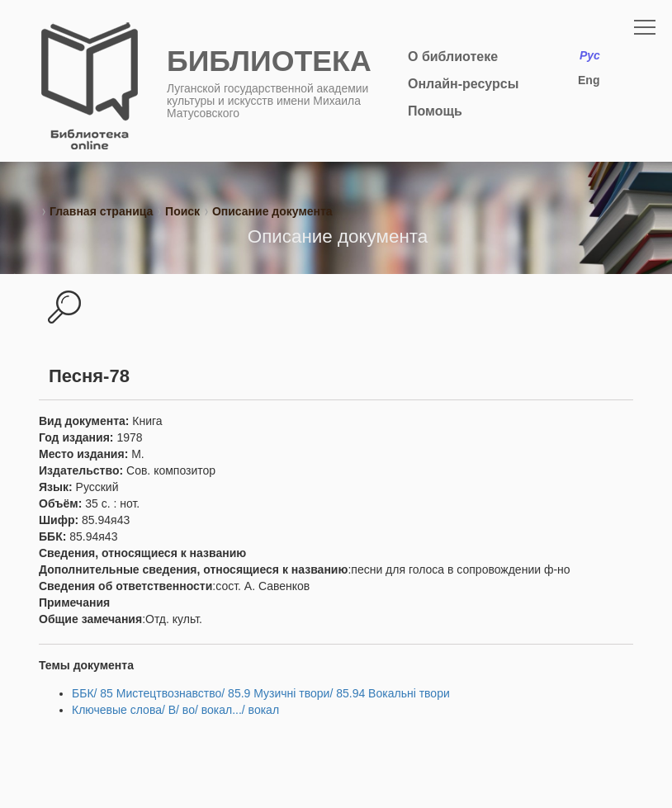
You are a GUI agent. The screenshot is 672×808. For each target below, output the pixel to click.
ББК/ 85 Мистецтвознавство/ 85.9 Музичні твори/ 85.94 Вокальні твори (261, 693)
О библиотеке (453, 57)
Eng (589, 80)
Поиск (182, 211)
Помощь (435, 111)
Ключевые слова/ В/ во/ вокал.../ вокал (175, 710)
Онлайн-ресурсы (463, 84)
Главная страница (101, 211)
